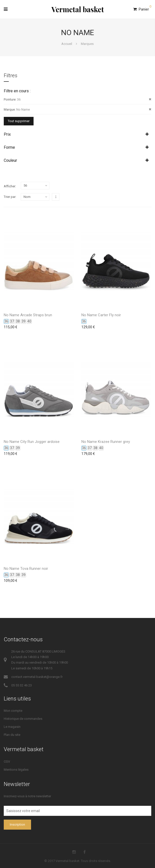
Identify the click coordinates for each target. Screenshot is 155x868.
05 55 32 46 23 (22, 685)
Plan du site (12, 735)
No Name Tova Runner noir (26, 569)
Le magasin (12, 727)
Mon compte (13, 711)
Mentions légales (16, 770)
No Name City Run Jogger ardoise (32, 442)
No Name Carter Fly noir (101, 315)
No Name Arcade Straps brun (28, 315)
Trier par (10, 197)
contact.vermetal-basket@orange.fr (37, 677)
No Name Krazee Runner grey (106, 442)
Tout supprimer (19, 121)
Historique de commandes (23, 719)
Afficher (10, 186)
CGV (7, 762)
